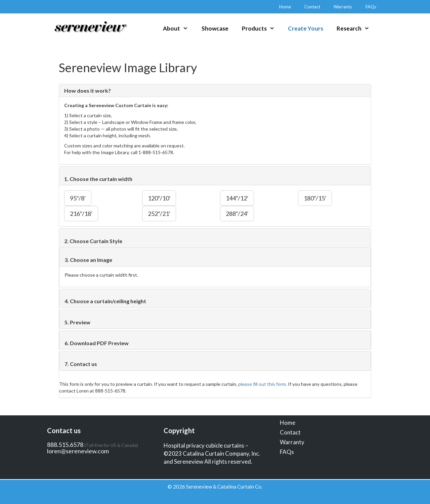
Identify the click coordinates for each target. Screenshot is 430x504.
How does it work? (88, 90)
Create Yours (306, 28)
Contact (312, 7)
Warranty (343, 7)
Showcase (215, 28)
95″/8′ (78, 198)
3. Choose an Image (88, 260)
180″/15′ (315, 198)
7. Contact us (81, 364)
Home (285, 7)
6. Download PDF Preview (97, 343)
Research (356, 29)
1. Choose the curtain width (98, 179)
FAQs (371, 7)
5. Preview (77, 322)
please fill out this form (262, 384)
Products (262, 29)
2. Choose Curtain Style (93, 241)
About (179, 29)
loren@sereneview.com (78, 451)
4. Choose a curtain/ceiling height (105, 301)
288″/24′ (237, 214)
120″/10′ (159, 198)
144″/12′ (237, 198)
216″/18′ (81, 214)
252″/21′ (159, 214)
